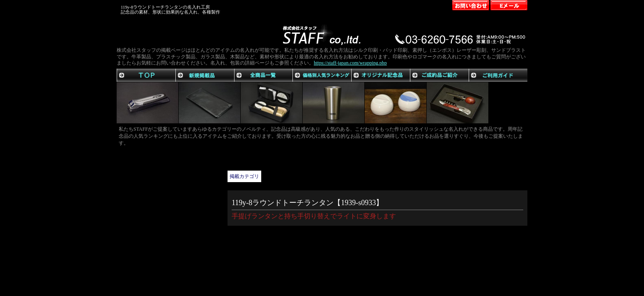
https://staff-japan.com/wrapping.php (350, 63)
